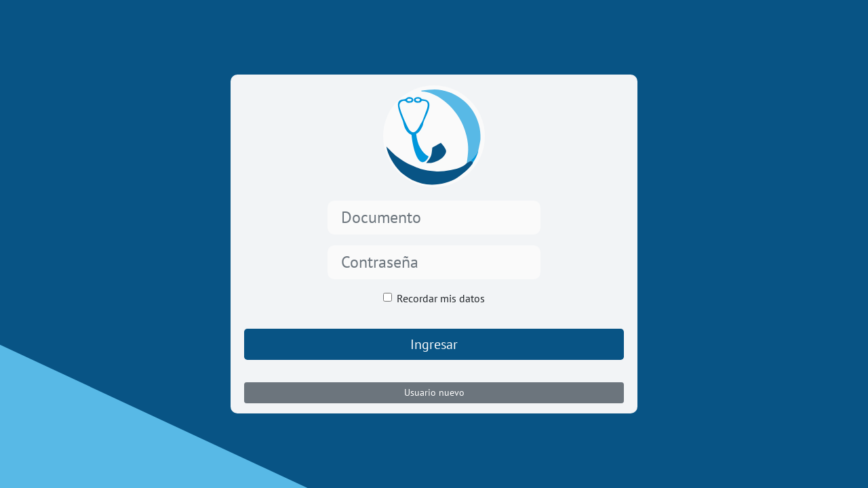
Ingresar (434, 344)
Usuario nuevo (434, 392)
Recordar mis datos (441, 298)
